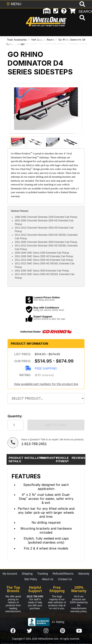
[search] (82, 18)
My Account (10, 574)
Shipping (27, 574)
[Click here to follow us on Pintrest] (63, 631)
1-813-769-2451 (34, 444)
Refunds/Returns (63, 574)
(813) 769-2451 (35, 596)
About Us (48, 579)
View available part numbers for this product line (46, 384)
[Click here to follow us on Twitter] (29, 631)
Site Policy (31, 579)
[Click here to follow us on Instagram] (46, 631)
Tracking (43, 574)
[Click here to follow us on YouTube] (79, 631)
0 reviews (46, 375)
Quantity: (15, 416)
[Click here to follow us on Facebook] (13, 631)
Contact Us (65, 579)
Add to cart (56, 425)
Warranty (84, 574)
